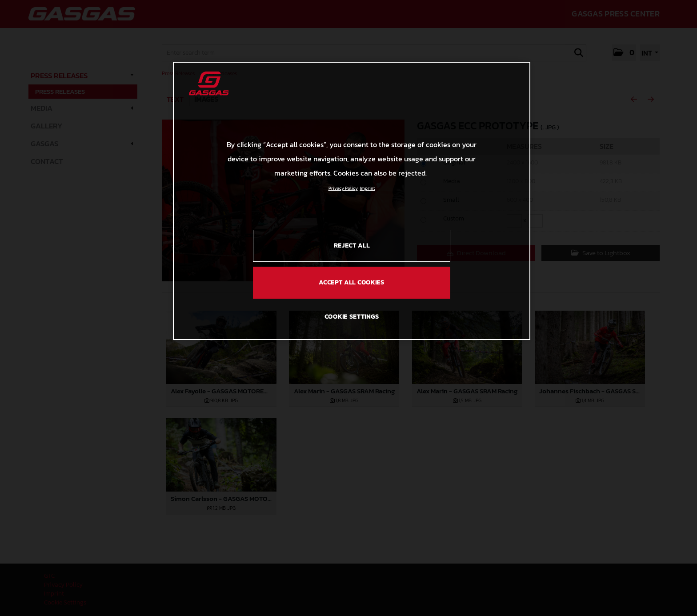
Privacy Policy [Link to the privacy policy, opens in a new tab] (343, 188)
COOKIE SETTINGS (352, 317)
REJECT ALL (352, 246)
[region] (352, 201)
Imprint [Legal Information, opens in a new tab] (368, 188)
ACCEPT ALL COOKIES (352, 282)
